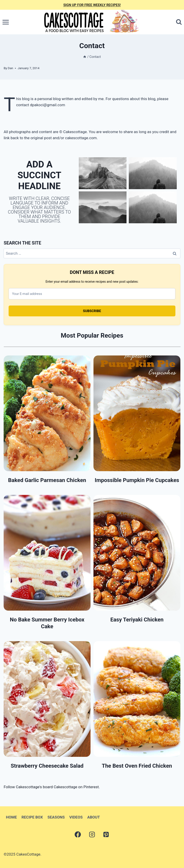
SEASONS (56, 817)
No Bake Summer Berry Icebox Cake (47, 623)
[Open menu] (6, 22)
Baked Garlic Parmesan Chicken (47, 480)
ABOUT (94, 817)
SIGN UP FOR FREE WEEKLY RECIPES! (92, 5)
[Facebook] (78, 835)
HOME (11, 817)
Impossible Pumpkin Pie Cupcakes (137, 480)
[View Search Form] (179, 22)
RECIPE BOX (32, 817)
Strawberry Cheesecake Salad (47, 766)
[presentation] (47, 413)
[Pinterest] (106, 835)
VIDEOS (76, 817)
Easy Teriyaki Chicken (137, 620)
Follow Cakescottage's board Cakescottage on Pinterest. (52, 787)
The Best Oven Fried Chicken (137, 766)
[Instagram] (92, 835)
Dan (10, 68)
